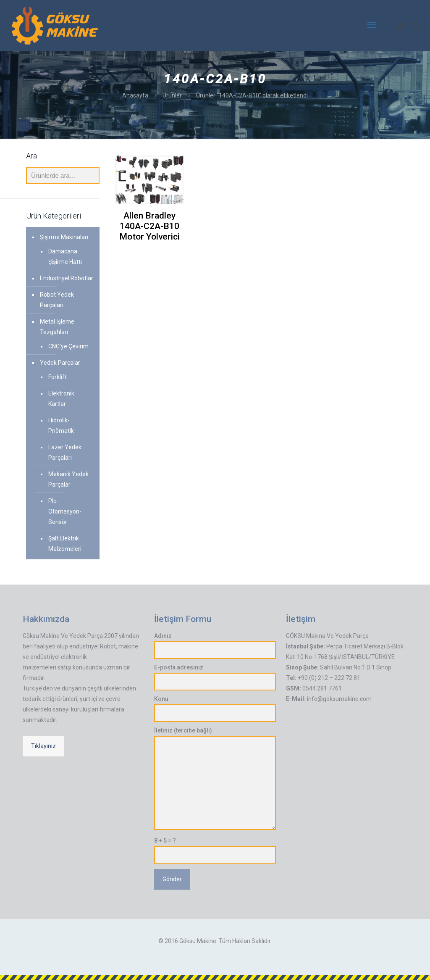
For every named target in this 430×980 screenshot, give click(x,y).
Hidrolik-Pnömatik (61, 425)
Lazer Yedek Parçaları (65, 452)
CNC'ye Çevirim (68, 346)
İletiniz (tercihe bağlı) (215, 778)
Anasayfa (135, 95)
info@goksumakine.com (339, 699)
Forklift (58, 377)
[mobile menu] (372, 25)
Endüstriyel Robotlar (67, 278)
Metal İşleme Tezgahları (57, 327)
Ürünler (172, 95)
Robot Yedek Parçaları (57, 300)
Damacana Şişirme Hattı (65, 257)
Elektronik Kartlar (61, 399)
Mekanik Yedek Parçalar (68, 479)
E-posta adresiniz (215, 677)
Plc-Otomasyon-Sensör (65, 511)
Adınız (215, 646)
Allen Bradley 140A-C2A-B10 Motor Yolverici (149, 226)
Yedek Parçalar (60, 363)
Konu (215, 709)
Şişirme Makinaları (64, 237)
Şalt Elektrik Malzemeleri (65, 544)
